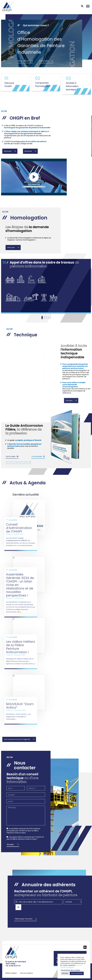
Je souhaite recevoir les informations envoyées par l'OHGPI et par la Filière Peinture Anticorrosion (23, 831)
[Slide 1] (42, 318)
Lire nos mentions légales (71, 966)
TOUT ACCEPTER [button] (77, 973)
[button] (88, 6)
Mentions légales (11, 973)
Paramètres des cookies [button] (70, 970)
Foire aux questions (26, 973)
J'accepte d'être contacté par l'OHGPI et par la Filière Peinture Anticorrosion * (25, 838)
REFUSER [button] (65, 973)
